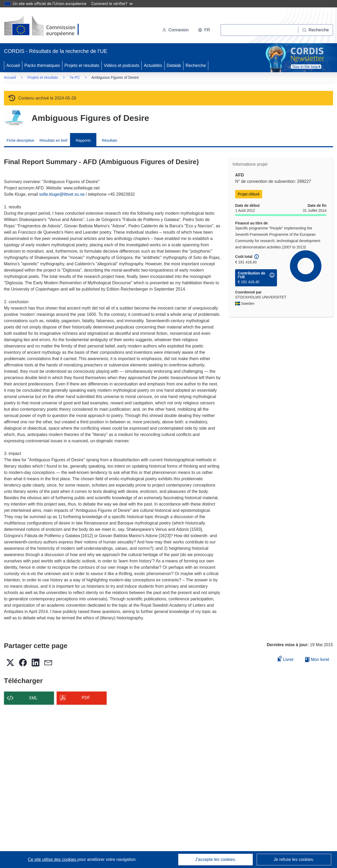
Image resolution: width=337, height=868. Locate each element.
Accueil (13, 65)
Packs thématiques (42, 65)
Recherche (196, 65)
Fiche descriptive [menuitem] (20, 140)
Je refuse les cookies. (294, 859)
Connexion (175, 30)
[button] (204, 30)
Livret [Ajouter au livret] (286, 659)
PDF (86, 698)
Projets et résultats (82, 65)
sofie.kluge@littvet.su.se (62, 194)
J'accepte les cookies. (215, 859)
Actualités (153, 65)
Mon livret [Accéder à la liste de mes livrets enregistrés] (317, 659)
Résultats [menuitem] (110, 140)
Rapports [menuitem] (83, 140)
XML (33, 698)
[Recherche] (316, 30)
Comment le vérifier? (112, 4)
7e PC (75, 77)
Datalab (174, 65)
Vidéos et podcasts (122, 65)
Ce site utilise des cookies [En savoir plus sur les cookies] (53, 859)
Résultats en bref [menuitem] (53, 140)
